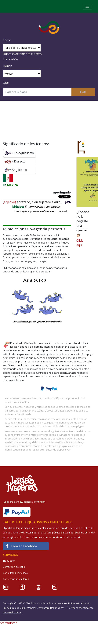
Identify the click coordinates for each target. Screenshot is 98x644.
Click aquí (80, 240)
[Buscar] (37, 92)
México (12, 185)
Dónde (8, 66)
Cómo (7, 40)
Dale (83, 92)
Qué (6, 83)
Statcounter (8, 623)
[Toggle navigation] (87, 6)
